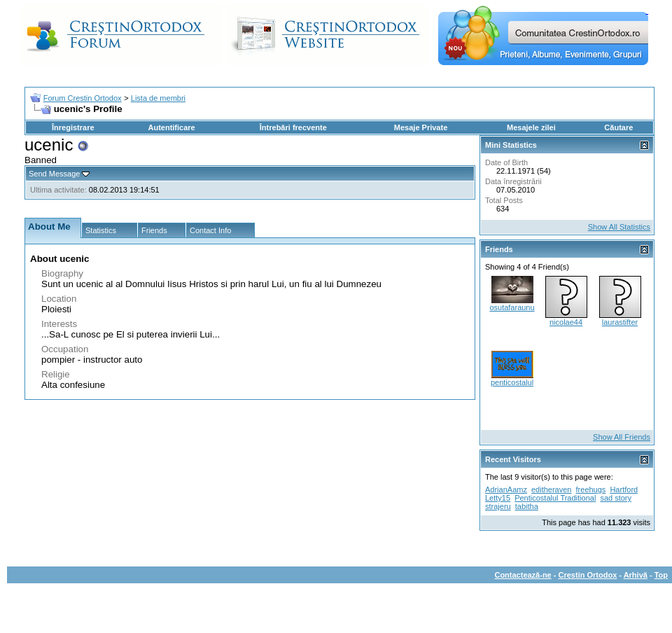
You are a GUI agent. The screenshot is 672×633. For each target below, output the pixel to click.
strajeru (498, 506)
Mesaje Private (421, 127)
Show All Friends (622, 437)
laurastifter (620, 322)
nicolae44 (566, 322)
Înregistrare (73, 127)
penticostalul (512, 382)
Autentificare (171, 127)
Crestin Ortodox (588, 575)
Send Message (54, 174)
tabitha (527, 506)
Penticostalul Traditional (555, 498)
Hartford (624, 489)
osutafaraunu (512, 307)
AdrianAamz (506, 489)
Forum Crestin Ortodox (83, 98)
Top (661, 575)
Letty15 (498, 498)
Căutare (618, 127)
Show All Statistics (619, 227)
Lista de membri (158, 98)
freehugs (591, 489)
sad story (616, 498)
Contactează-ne (523, 575)
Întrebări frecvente (293, 127)
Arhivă (636, 575)
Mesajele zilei (531, 127)
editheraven (552, 489)
